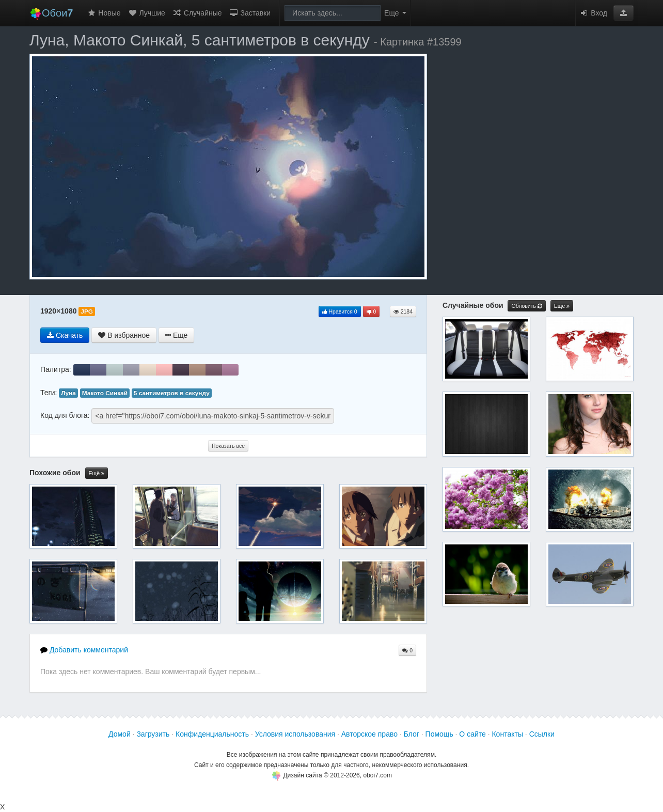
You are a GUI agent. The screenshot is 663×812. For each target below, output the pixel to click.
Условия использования (295, 734)
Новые (104, 13)
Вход (593, 13)
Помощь (439, 734)
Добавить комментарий (84, 650)
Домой (120, 734)
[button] (623, 13)
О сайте (472, 734)
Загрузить (153, 734)
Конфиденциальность (212, 734)
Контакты (507, 734)
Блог (412, 734)
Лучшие (147, 13)
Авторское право (369, 734)
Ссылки (542, 734)
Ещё (97, 473)
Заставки (250, 13)
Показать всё (228, 446)
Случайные (197, 13)
